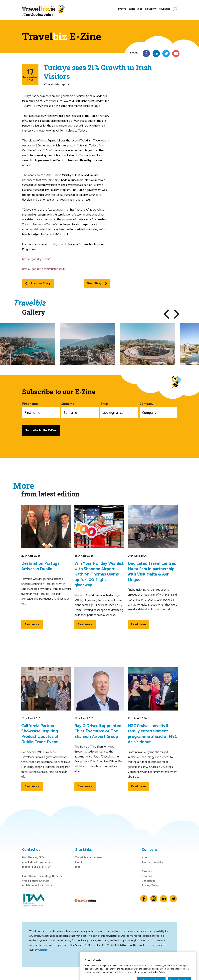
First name (41, 410)
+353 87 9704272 (42, 885)
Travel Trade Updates (89, 858)
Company (158, 410)
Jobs (140, 9)
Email (119, 410)
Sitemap (147, 871)
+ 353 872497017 (42, 867)
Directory (151, 9)
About (146, 858)
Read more (32, 624)
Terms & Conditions (149, 878)
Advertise (165, 9)
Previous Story (38, 283)
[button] (166, 314)
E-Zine (132, 9)
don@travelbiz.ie (40, 862)
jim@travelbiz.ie (40, 881)
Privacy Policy (150, 885)
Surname (80, 410)
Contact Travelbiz (153, 862)
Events (122, 9)
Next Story (97, 283)
